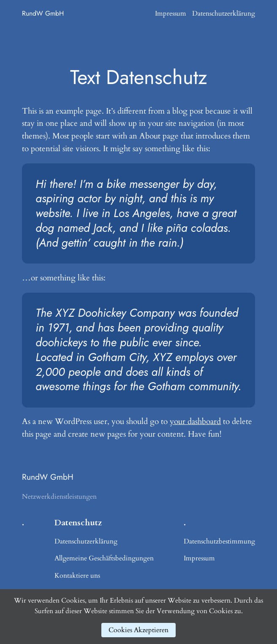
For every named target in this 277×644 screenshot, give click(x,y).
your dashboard (195, 421)
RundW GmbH (43, 13)
